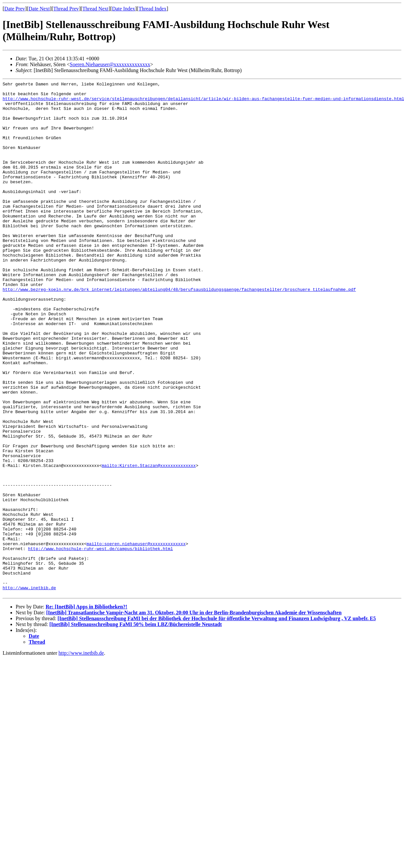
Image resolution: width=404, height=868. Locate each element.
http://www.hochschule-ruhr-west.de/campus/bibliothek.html (101, 642)
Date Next (39, 9)
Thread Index (152, 9)
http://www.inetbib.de (29, 689)
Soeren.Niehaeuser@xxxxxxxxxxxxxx (110, 64)
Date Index (124, 9)
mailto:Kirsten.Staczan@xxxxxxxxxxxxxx (149, 543)
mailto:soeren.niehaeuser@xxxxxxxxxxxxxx (136, 636)
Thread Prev (66, 9)
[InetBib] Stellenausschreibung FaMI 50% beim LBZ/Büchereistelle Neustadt (136, 727)
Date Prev (15, 9)
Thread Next (95, 9)
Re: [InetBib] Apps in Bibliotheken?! (87, 709)
